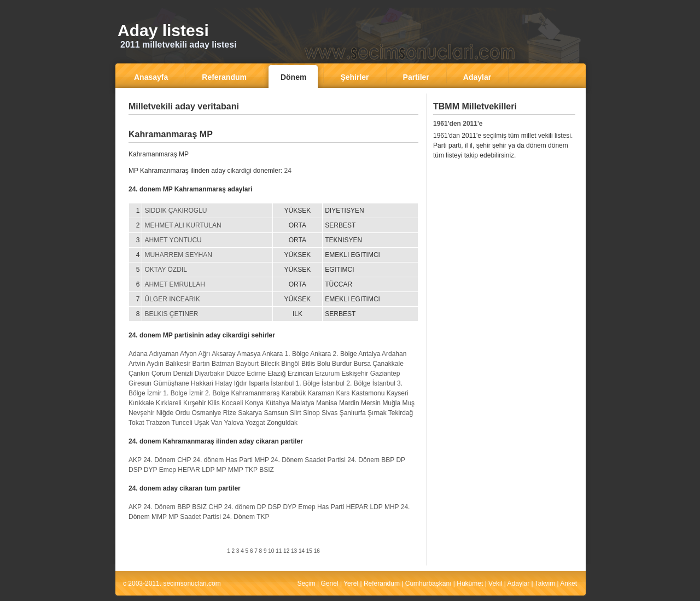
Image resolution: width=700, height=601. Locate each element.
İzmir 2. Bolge (209, 393)
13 (294, 551)
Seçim (306, 584)
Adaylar (519, 584)
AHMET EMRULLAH (174, 284)
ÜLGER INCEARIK (172, 299)
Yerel (351, 584)
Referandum (382, 584)
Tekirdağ (401, 413)
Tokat (136, 423)
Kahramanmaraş (255, 393)
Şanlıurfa (353, 413)
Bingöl (290, 364)
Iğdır (241, 383)
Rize (230, 413)
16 (317, 551)
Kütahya (277, 403)
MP (221, 470)
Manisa (327, 403)
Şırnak (377, 413)
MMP (236, 470)
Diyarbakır (210, 374)
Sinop (311, 413)
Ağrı (204, 354)
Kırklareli (169, 403)
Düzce (236, 374)
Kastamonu (368, 393)
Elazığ (276, 374)
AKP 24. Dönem (152, 460)
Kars (343, 393)
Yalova (234, 423)
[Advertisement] (273, 123)
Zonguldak (282, 423)
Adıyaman (164, 354)
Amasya (249, 354)
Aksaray (223, 354)
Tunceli (182, 423)
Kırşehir (194, 403)
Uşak (202, 423)
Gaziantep (385, 374)
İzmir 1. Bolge (167, 393)
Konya (254, 403)
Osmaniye (206, 413)
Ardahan (394, 354)
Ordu (182, 413)
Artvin (137, 364)
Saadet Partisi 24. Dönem (342, 460)
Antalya (369, 354)
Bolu (324, 364)
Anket (568, 584)
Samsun (276, 413)
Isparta (259, 383)
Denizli (183, 374)
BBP (388, 460)
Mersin (371, 403)
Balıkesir (178, 364)
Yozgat (255, 423)
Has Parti (239, 460)
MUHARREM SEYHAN (178, 255)
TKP (251, 470)
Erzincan (301, 374)
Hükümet (470, 584)
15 (309, 551)
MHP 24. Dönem (278, 460)
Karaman (321, 393)
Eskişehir (355, 374)
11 (279, 551)
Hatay (223, 383)
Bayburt (247, 364)
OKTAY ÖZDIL (165, 270)
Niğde (165, 413)
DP (400, 460)
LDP (208, 470)
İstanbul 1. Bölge (295, 383)
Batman (223, 364)
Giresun (140, 383)
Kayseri (398, 393)
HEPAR (189, 470)
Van (217, 423)
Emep (168, 470)
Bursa (362, 364)
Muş (408, 403)
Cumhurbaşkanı (428, 584)
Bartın (201, 364)
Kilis (214, 403)
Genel (330, 584)
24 (288, 171)
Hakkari (202, 383)
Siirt (296, 413)
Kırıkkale (141, 403)
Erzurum (327, 374)
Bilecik (270, 364)
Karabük (294, 393)
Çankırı (139, 374)
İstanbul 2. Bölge (346, 383)
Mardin (349, 403)
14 (302, 551)
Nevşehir (141, 413)
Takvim (545, 584)
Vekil (495, 584)
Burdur (342, 364)
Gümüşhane (171, 383)
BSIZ (267, 470)
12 (286, 551)
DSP (135, 470)
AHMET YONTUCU (173, 240)
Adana (138, 354)
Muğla (391, 403)
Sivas (329, 413)
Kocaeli (232, 403)
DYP (150, 470)
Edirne (256, 374)
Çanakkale (388, 364)
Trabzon (158, 423)
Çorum (161, 374)
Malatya (303, 403)
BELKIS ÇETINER (171, 314)
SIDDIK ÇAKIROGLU (176, 211)
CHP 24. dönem (200, 460)
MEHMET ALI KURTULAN (183, 225)
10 (271, 551)
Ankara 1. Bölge (285, 354)
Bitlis (308, 364)
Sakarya (250, 413)
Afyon (188, 354)
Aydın (155, 364)
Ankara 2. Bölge (333, 354)
